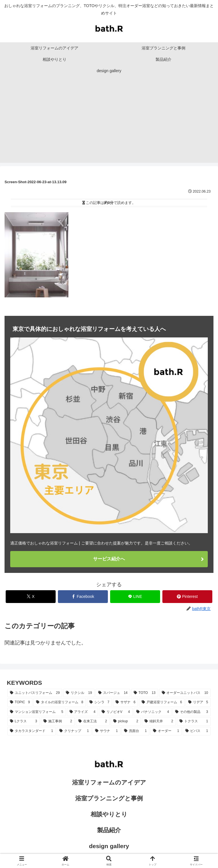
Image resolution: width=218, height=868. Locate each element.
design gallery (109, 846)
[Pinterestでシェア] (187, 597)
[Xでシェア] (31, 597)
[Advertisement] (109, 123)
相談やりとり (109, 814)
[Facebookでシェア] (83, 597)
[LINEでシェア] (135, 597)
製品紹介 (109, 830)
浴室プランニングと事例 (109, 798)
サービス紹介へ (109, 559)
